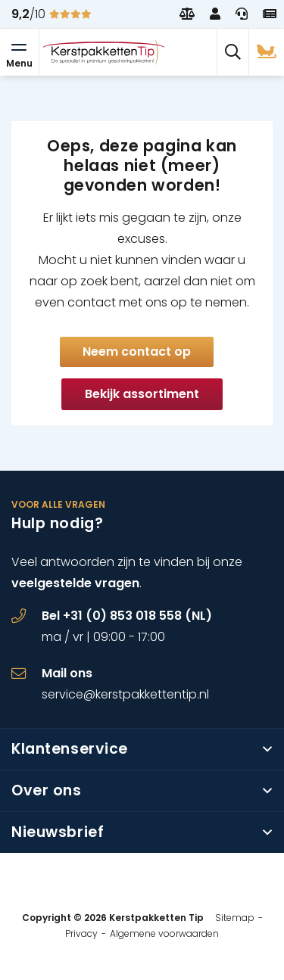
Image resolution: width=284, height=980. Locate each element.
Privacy (81, 933)
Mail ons (67, 673)
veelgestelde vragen (75, 583)
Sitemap (235, 918)
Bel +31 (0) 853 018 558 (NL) (127, 616)
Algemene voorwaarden (164, 933)
